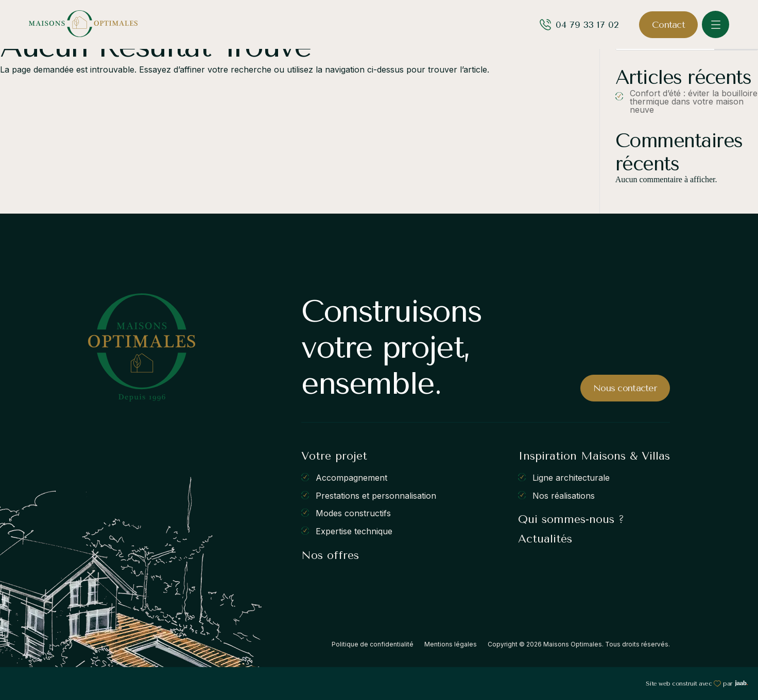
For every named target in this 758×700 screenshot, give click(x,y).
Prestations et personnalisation (376, 495)
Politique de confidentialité (373, 644)
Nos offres (330, 555)
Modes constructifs (353, 513)
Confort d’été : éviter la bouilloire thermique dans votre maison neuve (694, 101)
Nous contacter (625, 388)
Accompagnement (351, 478)
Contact (668, 25)
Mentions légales (451, 644)
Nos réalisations (564, 495)
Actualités (545, 539)
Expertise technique (354, 531)
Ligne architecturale (571, 478)
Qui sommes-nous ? (571, 519)
